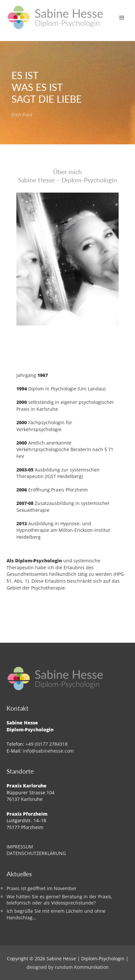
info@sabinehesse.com (48, 751)
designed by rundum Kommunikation (68, 967)
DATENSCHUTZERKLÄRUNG (36, 853)
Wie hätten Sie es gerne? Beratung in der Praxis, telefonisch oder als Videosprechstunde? (59, 900)
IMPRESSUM (20, 847)
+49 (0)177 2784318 (47, 744)
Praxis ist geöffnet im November (42, 888)
